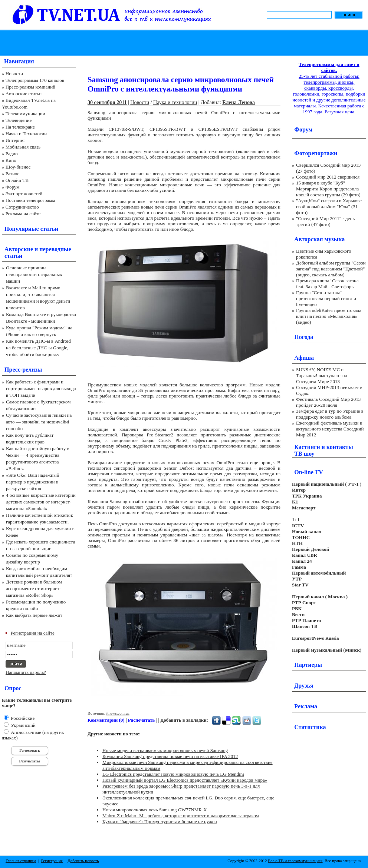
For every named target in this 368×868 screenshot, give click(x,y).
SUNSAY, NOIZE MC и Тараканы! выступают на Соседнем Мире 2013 (321, 375)
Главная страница (21, 861)
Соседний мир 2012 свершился (328, 177)
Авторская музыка (319, 239)
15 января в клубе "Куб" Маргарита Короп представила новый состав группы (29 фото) (328, 189)
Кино (11, 160)
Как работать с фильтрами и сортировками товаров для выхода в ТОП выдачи (41, 388)
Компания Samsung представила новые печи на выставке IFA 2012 (170, 756)
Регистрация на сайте (33, 633)
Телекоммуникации (25, 114)
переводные (55, 249)
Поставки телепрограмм (30, 200)
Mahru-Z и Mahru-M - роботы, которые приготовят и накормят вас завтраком (181, 816)
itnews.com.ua (118, 713)
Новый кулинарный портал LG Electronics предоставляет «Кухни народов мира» (185, 780)
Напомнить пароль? (26, 672)
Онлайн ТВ (17, 180)
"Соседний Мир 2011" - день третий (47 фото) (325, 221)
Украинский (23, 725)
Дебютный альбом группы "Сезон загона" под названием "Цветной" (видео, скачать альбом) (331, 269)
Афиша (304, 358)
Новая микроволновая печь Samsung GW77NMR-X (155, 810)
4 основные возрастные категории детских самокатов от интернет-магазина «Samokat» (41, 502)
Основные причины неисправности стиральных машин (34, 274)
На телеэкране (20, 127)
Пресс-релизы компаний (30, 87)
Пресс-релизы (23, 370)
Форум (13, 187)
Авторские (19, 249)
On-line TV (309, 472)
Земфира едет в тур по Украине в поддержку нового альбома (330, 414)
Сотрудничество (22, 207)
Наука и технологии (175, 102)
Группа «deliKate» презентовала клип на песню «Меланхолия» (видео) (329, 316)
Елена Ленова (239, 102)
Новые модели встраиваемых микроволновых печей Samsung (165, 750)
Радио (12, 154)
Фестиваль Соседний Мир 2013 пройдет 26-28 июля (328, 402)
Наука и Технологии (26, 134)
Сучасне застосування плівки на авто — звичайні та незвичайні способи (39, 422)
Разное (13, 174)
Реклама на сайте (23, 214)
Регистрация (52, 861)
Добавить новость (83, 861)
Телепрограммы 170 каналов (35, 80)
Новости (14, 74)
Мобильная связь (23, 147)
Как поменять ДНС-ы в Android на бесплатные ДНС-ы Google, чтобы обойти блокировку (38, 348)
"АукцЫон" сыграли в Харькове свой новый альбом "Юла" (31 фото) (329, 207)
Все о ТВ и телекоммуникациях (295, 861)
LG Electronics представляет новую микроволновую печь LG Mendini (173, 774)
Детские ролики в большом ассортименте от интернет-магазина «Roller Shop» (34, 588)
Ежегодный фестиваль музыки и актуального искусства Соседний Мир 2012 (330, 429)
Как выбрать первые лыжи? (34, 615)
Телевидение (19, 120)
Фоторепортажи (316, 153)
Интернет (15, 140)
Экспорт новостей (24, 194)
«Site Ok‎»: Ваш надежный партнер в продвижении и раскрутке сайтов (33, 482)
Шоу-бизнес (18, 167)
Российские (22, 718)
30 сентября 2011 (107, 102)
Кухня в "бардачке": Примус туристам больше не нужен (160, 822)
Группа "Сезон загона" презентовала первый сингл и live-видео (326, 298)
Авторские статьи (24, 94)
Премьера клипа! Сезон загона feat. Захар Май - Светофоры (327, 284)
